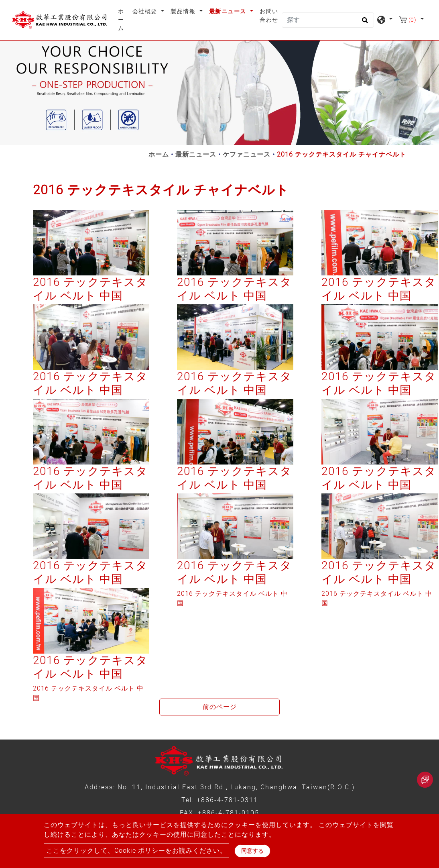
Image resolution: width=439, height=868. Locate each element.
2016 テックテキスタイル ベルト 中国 (90, 289)
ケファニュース (247, 154)
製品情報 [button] (184, 11)
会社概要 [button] (146, 11)
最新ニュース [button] (229, 11)
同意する (252, 851)
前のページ (220, 707)
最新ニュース (196, 154)
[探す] (328, 20)
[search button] (364, 23)
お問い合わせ (269, 15)
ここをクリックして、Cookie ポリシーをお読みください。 (136, 851)
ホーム (124, 20)
